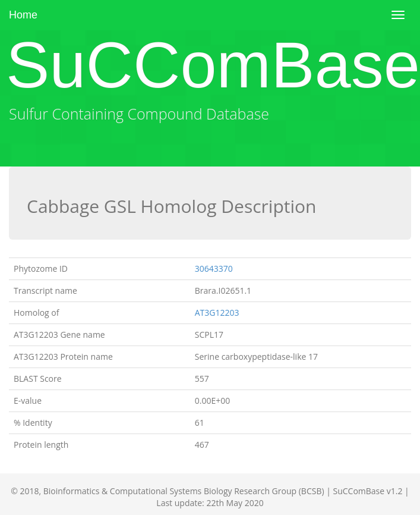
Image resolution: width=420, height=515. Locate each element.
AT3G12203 (217, 313)
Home (23, 15)
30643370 (214, 269)
